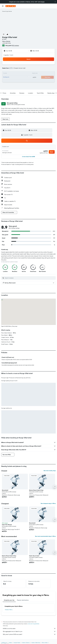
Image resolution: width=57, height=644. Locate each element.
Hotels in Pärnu (9, 610)
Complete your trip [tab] (9, 600)
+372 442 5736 (7, 43)
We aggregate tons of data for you (29, 631)
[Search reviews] (30, 278)
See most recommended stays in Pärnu (45, 536)
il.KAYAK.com (4, 643)
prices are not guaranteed (33, 624)
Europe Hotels (17, 643)
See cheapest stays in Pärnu (48, 503)
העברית (43, 2)
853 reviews (15, 45)
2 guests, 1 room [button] (8, 55)
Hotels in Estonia (26, 643)
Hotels (10, 643)
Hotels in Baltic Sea (36, 643)
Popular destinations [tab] (23, 600)
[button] (55, 2)
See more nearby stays (50, 471)
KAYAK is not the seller (29, 628)
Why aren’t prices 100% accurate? (29, 634)
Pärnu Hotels (45, 643)
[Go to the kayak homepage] (11, 6)
